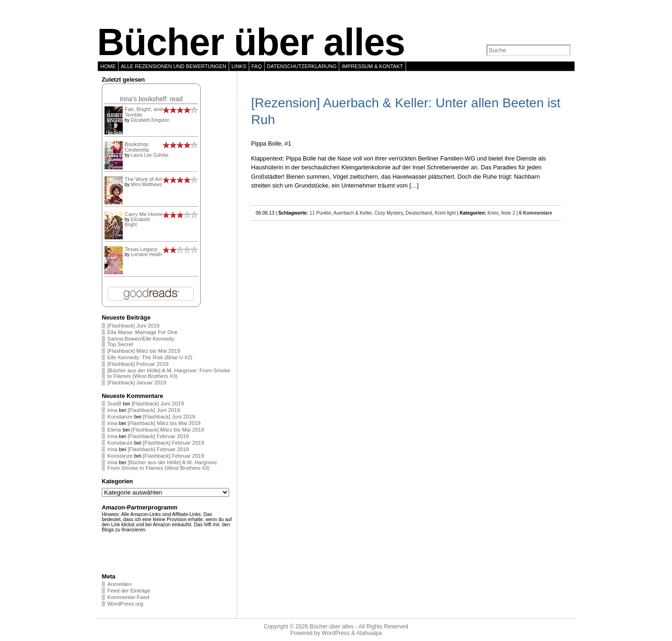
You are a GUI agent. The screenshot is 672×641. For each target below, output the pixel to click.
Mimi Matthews (146, 185)
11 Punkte (320, 213)
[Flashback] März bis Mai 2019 (144, 351)
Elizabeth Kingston (150, 120)
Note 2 (508, 213)
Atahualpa (369, 633)
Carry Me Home (143, 214)
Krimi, (494, 213)
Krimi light (445, 213)
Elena (114, 430)
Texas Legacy (141, 249)
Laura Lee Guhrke (150, 155)
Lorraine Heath (146, 254)
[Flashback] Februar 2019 (138, 364)
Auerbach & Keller (353, 213)
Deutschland (419, 213)
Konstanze (120, 417)
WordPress (336, 633)
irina (112, 410)
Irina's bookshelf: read (151, 99)
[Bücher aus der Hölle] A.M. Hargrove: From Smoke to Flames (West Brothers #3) (169, 373)
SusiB (114, 404)
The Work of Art (143, 179)
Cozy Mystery (388, 213)
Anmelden (119, 584)
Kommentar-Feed (128, 597)
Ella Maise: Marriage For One (142, 332)
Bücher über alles (251, 42)
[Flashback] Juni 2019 (133, 326)
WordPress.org (125, 604)
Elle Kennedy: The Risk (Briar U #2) (150, 357)
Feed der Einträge (129, 591)
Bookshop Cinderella (137, 147)
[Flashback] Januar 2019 (137, 383)
